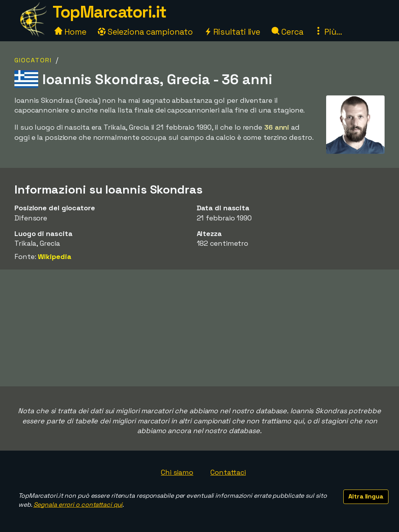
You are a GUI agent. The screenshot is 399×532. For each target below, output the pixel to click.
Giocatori (33, 60)
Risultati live (232, 32)
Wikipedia (54, 256)
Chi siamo (177, 472)
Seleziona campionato (145, 32)
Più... (328, 32)
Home (71, 32)
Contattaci (228, 472)
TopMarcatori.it (109, 12)
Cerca (287, 32)
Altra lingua (366, 496)
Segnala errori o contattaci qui (78, 505)
